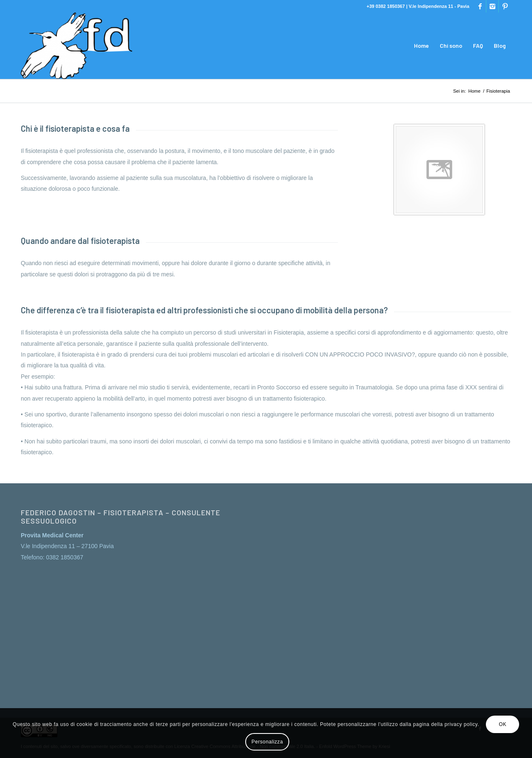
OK (503, 724)
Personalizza (267, 742)
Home (474, 91)
